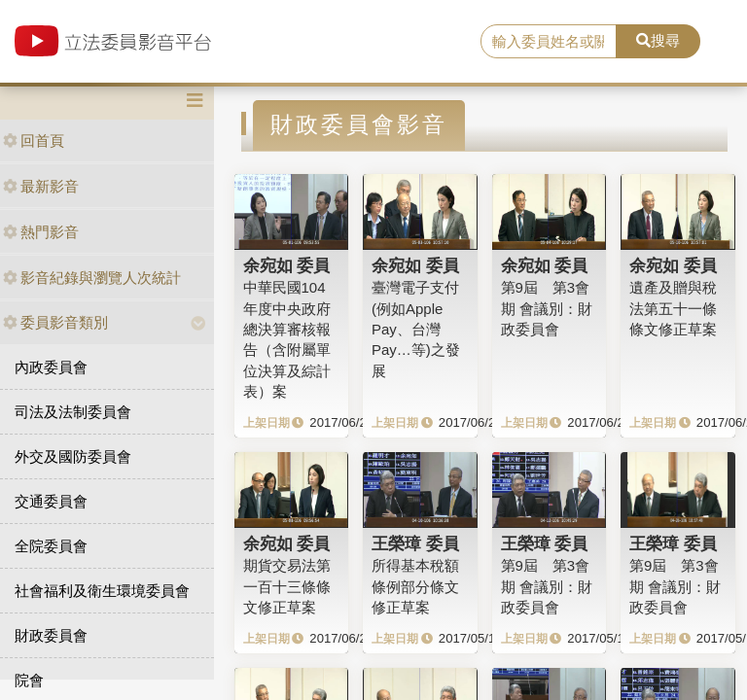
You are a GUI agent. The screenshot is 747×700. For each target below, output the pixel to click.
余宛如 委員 (287, 265)
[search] (549, 42)
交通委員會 (51, 501)
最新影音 (41, 186)
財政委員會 (51, 635)
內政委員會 (51, 367)
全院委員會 (51, 546)
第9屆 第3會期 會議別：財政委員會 (547, 308)
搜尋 (658, 40)
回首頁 (34, 140)
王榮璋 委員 (415, 543)
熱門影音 (41, 232)
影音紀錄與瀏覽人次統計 (92, 278)
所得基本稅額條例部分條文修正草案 (415, 586)
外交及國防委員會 (73, 456)
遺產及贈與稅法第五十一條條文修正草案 (673, 308)
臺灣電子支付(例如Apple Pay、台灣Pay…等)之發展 (416, 329)
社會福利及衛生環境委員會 (102, 591)
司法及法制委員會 (73, 412)
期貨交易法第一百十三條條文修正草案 (287, 586)
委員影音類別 (55, 322)
